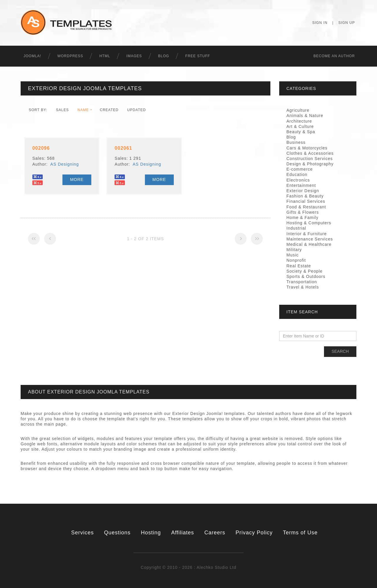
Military (294, 250)
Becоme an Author (334, 56)
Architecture (299, 121)
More (77, 179)
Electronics (298, 180)
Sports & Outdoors (306, 276)
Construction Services (310, 159)
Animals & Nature (305, 116)
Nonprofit (296, 260)
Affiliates (183, 533)
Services (82, 533)
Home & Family (303, 218)
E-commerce (300, 169)
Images (134, 56)
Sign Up (347, 23)
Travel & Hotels (303, 287)
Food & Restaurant (306, 207)
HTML (105, 56)
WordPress (70, 56)
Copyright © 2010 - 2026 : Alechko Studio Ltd (188, 567)
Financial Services (306, 201)
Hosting (151, 533)
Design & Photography (310, 164)
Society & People (305, 271)
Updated (137, 110)
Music (293, 255)
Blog (164, 56)
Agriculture (298, 110)
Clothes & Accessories (310, 153)
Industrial (296, 228)
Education (297, 174)
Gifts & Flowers (303, 212)
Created (109, 110)
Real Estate (299, 266)
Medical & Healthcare (309, 244)
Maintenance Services (310, 239)
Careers (215, 533)
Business (296, 142)
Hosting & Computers (309, 223)
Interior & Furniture (307, 234)
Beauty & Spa (301, 132)
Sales (62, 110)
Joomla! (32, 56)
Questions (117, 533)
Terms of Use (300, 533)
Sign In (320, 23)
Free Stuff (198, 56)
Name (83, 110)
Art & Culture (300, 126)
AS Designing (65, 164)
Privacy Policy (254, 533)
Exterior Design (303, 191)
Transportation (302, 282)
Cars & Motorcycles (307, 148)
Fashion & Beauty (305, 196)
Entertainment (301, 185)
